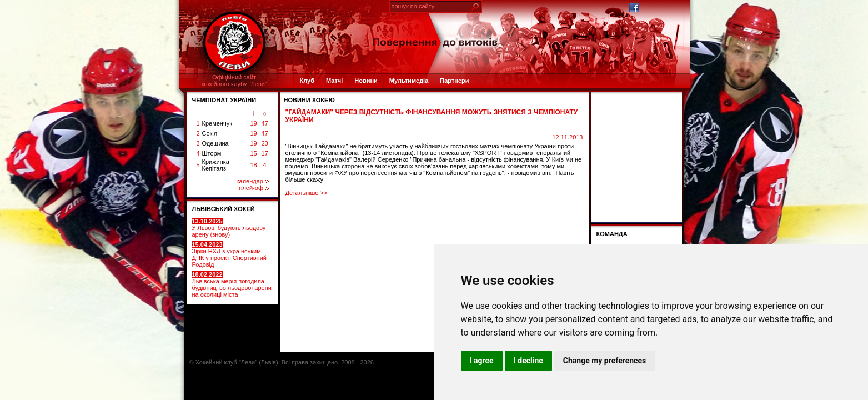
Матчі (334, 81)
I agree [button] (482, 361)
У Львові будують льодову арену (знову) (229, 228)
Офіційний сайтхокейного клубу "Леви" (234, 81)
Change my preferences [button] (604, 361)
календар (253, 181)
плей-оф (254, 188)
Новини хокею (309, 100)
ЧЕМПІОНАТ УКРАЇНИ (224, 100)
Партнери (454, 81)
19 (253, 123)
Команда (612, 234)
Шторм (212, 153)
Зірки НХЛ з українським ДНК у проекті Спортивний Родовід (229, 254)
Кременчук (217, 123)
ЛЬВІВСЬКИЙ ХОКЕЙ (224, 209)
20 (264, 143)
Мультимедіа (409, 81)
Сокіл (210, 133)
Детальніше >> (307, 193)
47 (264, 123)
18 (253, 165)
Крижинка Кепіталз (216, 165)
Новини (366, 81)
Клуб (307, 81)
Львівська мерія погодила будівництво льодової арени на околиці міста (232, 284)
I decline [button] (528, 361)
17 (264, 153)
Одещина (215, 143)
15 (253, 153)
